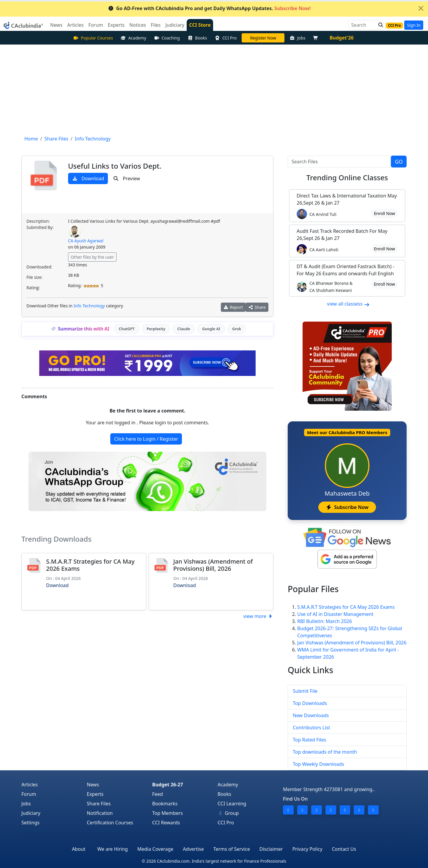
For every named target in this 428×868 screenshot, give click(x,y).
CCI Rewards (166, 823)
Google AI (211, 329)
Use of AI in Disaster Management (335, 614)
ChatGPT (127, 329)
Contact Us (344, 849)
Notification (100, 813)
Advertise (193, 849)
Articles (30, 785)
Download (88, 178)
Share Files (99, 804)
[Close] (421, 8)
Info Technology (89, 306)
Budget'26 (342, 38)
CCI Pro (226, 38)
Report (233, 307)
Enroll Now (384, 213)
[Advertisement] (214, 89)
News (93, 785)
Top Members (167, 813)
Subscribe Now (347, 507)
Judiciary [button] (175, 25)
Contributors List (311, 728)
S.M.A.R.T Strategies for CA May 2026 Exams (90, 565)
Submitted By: (40, 227)
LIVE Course (263, 38)
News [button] (56, 25)
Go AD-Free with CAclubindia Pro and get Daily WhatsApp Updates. (209, 8)
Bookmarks (165, 804)
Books (197, 38)
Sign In (414, 25)
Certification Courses (110, 823)
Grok (237, 329)
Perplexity (156, 329)
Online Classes (347, 177)
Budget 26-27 (168, 785)
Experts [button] (116, 25)
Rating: (33, 288)
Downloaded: (39, 267)
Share (257, 307)
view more (258, 616)
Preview (126, 178)
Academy (133, 38)
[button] (379, 25)
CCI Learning (232, 804)
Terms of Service (232, 849)
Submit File (305, 691)
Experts (95, 794)
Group (228, 813)
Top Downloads (310, 703)
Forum (29, 794)
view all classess (348, 304)
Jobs (297, 38)
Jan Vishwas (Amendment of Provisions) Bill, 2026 (213, 565)
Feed (158, 794)
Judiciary (31, 813)
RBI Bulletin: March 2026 (325, 621)
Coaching (167, 38)
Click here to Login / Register (146, 439)
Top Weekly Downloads (318, 764)
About (79, 849)
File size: (34, 277)
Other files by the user (92, 257)
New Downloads (311, 715)
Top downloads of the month (325, 752)
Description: (38, 221)
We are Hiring (112, 849)
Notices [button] (138, 25)
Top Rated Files (309, 740)
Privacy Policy (307, 849)
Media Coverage (155, 849)
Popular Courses (93, 38)
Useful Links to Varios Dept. (115, 166)
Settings (30, 823)
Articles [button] (75, 25)
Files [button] (156, 25)
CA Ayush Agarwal (86, 241)
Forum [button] (96, 25)
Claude (184, 329)
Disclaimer (271, 849)
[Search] (363, 25)
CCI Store (200, 25)
